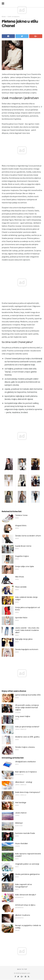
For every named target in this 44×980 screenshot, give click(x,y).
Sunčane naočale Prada (25, 833)
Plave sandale (21, 587)
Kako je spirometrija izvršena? (27, 727)
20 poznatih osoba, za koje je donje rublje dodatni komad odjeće (27, 707)
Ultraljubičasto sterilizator (26, 762)
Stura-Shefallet (22, 844)
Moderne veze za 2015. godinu (27, 737)
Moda (4, 17)
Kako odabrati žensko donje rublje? (26, 598)
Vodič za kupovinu (13, 17)
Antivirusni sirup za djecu (25, 905)
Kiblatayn (19, 823)
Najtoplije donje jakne (24, 639)
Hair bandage (21, 803)
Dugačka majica (22, 556)
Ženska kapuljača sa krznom (27, 649)
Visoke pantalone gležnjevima (27, 874)
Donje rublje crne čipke (25, 566)
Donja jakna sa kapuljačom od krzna (28, 609)
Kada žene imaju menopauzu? (28, 792)
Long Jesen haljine (23, 716)
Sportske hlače (21, 618)
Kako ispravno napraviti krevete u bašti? (28, 855)
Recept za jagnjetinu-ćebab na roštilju (28, 927)
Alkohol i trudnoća (23, 915)
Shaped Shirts (21, 526)
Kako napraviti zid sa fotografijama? (24, 886)
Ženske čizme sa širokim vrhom (28, 536)
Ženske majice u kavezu (25, 747)
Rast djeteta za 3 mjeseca (26, 772)
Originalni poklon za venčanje (27, 864)
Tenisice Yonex (21, 515)
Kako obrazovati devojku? (26, 895)
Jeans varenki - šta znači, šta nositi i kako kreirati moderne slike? (27, 630)
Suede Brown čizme (23, 546)
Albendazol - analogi (24, 782)
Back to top (22, 969)
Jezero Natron (21, 813)
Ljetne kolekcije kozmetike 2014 (28, 695)
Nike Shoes (20, 577)
